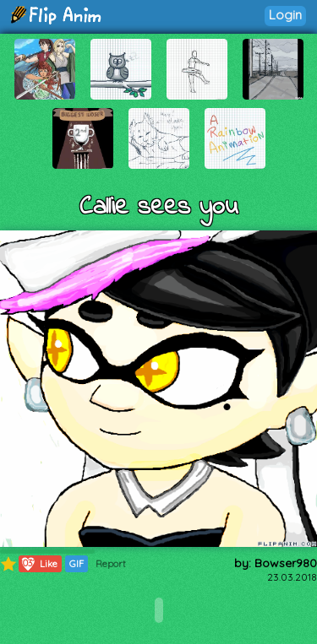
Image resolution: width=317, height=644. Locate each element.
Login (285, 15)
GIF (77, 564)
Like (38, 564)
